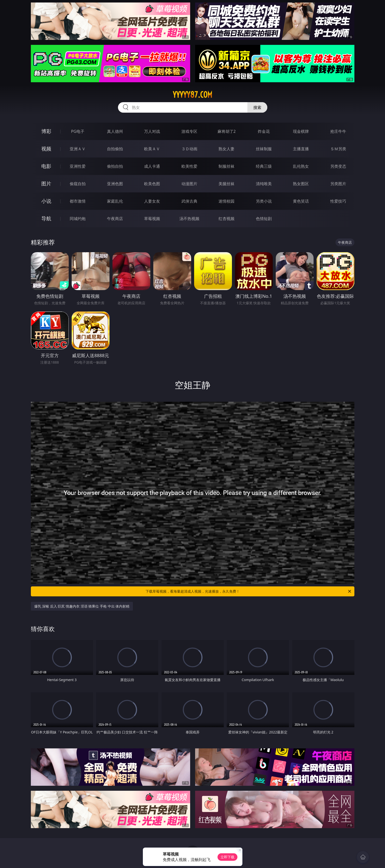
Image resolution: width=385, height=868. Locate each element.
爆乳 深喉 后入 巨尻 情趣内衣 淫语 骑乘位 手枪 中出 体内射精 (82, 606)
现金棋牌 (301, 131)
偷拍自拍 (115, 166)
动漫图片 (189, 184)
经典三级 (264, 166)
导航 (46, 218)
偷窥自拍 (78, 184)
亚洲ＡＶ (78, 149)
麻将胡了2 (227, 131)
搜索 (257, 107)
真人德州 (115, 131)
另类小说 (264, 201)
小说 (46, 201)
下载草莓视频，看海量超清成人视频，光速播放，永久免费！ (249, 591)
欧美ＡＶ (152, 149)
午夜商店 (115, 219)
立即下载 (227, 857)
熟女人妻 (226, 149)
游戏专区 (189, 131)
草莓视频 (152, 219)
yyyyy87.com (192, 95)
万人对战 (152, 131)
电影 (46, 166)
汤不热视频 (189, 219)
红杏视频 (226, 219)
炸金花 (264, 131)
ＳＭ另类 (338, 149)
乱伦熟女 (301, 166)
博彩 (46, 131)
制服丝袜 (226, 166)
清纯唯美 (264, 184)
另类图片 (338, 184)
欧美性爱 (189, 166)
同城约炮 (78, 219)
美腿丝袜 (226, 184)
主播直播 (301, 149)
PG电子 (78, 131)
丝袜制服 (264, 149)
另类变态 (338, 166)
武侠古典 (189, 201)
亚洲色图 (115, 184)
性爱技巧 (338, 201)
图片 (46, 184)
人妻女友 (152, 201)
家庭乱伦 (115, 201)
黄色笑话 (301, 201)
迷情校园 (226, 201)
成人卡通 (152, 166)
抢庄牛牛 (338, 131)
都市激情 (78, 201)
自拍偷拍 (115, 149)
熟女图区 (301, 184)
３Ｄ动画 (189, 149)
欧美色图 (152, 184)
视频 (46, 149)
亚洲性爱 (78, 166)
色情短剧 (264, 219)
